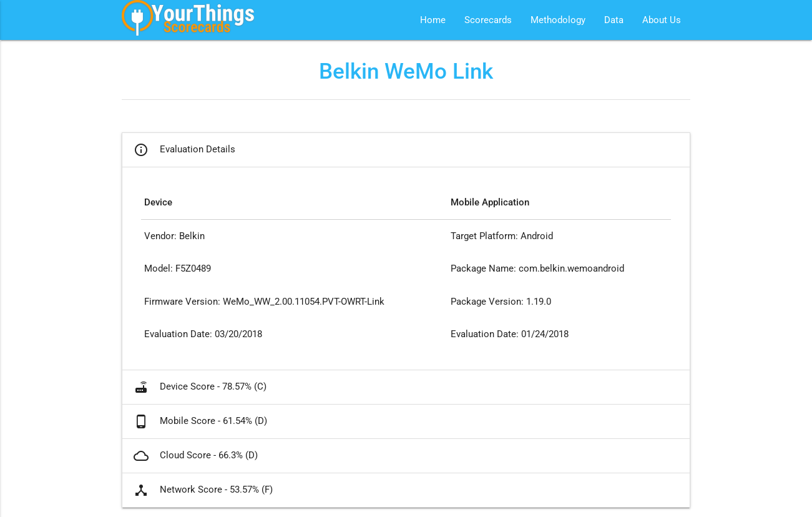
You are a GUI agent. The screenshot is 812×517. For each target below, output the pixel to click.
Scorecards (488, 20)
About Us (662, 20)
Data (614, 20)
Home (433, 20)
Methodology (558, 20)
